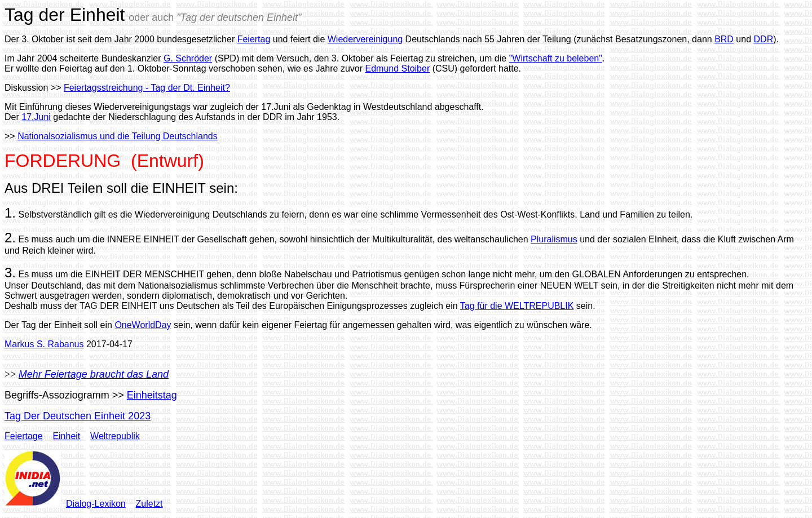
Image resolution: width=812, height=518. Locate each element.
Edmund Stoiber (397, 68)
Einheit (66, 436)
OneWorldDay (143, 325)
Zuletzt (149, 504)
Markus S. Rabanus (44, 344)
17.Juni (36, 117)
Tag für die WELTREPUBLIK (517, 306)
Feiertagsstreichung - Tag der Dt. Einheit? (147, 88)
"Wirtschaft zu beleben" (556, 58)
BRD (724, 39)
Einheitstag (152, 395)
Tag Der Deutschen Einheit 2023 (78, 416)
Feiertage (24, 436)
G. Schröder (188, 58)
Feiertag (254, 39)
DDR (764, 39)
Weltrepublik (115, 436)
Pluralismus (554, 239)
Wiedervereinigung (365, 39)
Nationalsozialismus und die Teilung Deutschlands (118, 136)
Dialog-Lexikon (96, 504)
